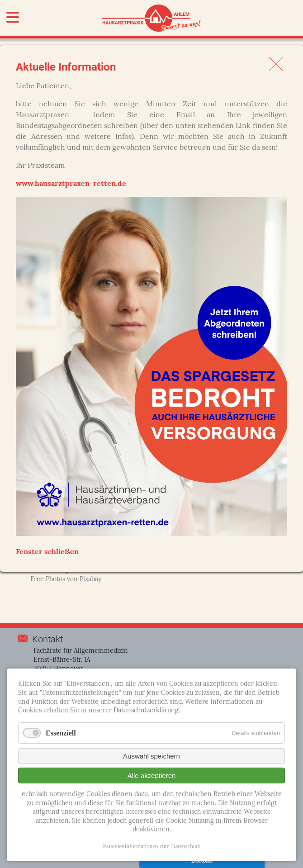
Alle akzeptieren (152, 776)
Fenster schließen (47, 552)
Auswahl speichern (151, 756)
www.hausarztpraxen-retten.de (71, 184)
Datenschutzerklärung (146, 711)
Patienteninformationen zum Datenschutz (151, 846)
